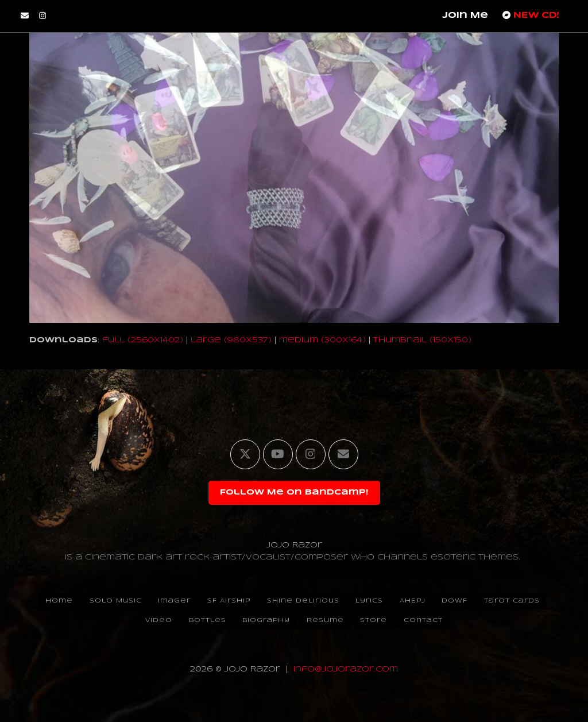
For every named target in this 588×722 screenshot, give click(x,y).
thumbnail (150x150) (422, 340)
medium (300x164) (322, 340)
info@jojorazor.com (346, 669)
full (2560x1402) (143, 340)
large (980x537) (231, 340)
